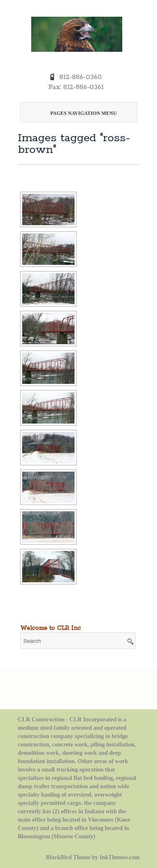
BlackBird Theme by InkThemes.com (93, 857)
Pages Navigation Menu (77, 113)
